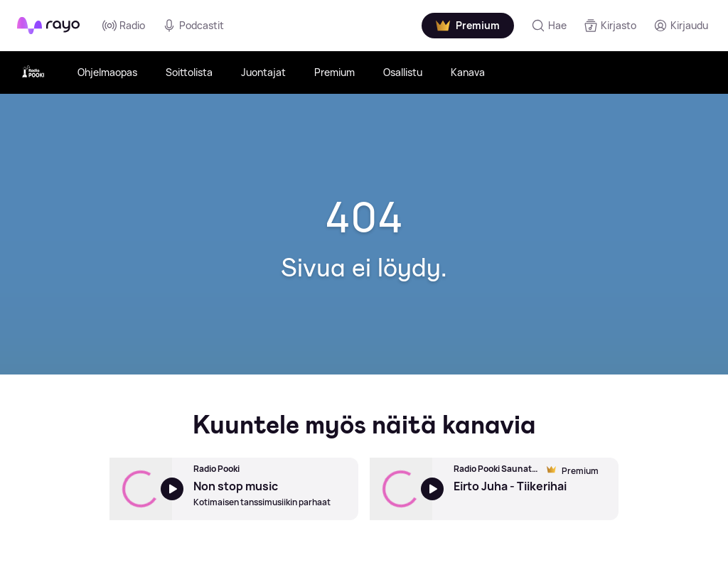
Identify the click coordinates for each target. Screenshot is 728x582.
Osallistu (403, 72)
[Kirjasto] (610, 26)
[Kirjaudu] (681, 26)
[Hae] (549, 26)
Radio (124, 26)
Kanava (468, 72)
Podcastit (193, 26)
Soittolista (189, 72)
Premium (334, 72)
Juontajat (263, 72)
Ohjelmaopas (107, 72)
